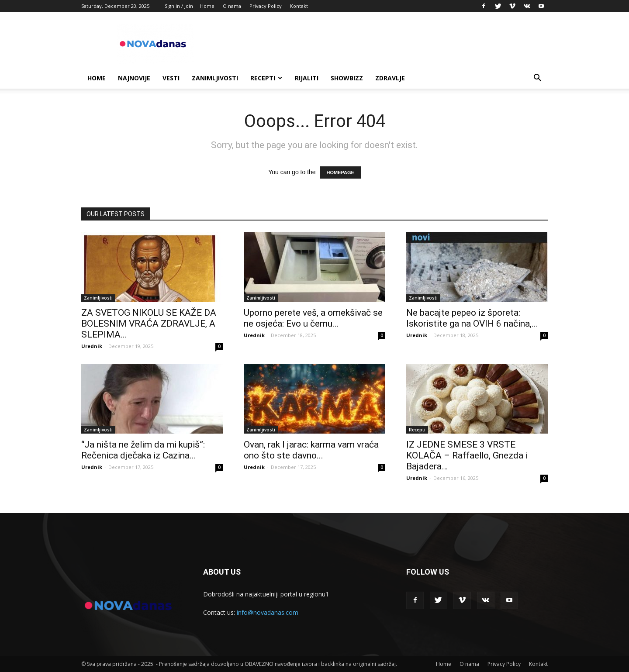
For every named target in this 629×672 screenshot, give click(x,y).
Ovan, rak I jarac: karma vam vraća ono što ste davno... (311, 450)
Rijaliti (307, 78)
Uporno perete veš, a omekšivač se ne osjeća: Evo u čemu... (313, 318)
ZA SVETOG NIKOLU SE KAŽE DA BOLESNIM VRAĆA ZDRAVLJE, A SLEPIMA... (149, 324)
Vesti (171, 78)
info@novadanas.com (268, 612)
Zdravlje (390, 78)
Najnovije (134, 78)
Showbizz (347, 78)
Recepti (266, 78)
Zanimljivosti (215, 78)
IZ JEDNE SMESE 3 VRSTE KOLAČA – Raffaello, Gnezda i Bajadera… (467, 455)
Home (207, 6)
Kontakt (299, 6)
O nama (232, 6)
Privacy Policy (266, 6)
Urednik (92, 346)
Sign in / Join (179, 6)
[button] (537, 79)
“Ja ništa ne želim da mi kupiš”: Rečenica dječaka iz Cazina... (143, 450)
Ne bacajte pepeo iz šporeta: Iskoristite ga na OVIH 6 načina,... (472, 318)
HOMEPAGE (340, 172)
